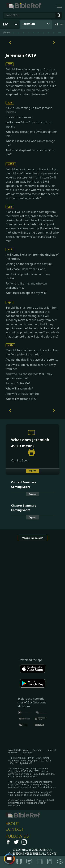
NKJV (10, 345)
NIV (10, 103)
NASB (11, 164)
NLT (10, 249)
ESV (10, 64)
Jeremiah (29, 24)
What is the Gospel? (32, 538)
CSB (10, 207)
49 (57, 24)
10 (59, 32)
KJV (9, 302)
